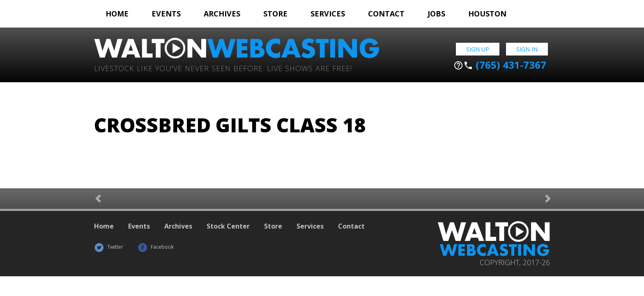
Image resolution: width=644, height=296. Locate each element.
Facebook (156, 247)
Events (166, 14)
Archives (222, 14)
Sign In (527, 49)
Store (275, 14)
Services (328, 14)
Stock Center (228, 226)
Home (117, 14)
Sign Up (478, 49)
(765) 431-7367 (500, 65)
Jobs (436, 14)
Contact (386, 14)
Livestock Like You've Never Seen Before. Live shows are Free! (223, 68)
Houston (487, 14)
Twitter (109, 247)
